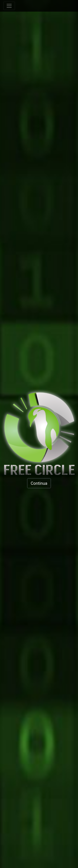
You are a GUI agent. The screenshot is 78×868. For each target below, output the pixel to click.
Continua (39, 483)
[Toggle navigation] (9, 6)
